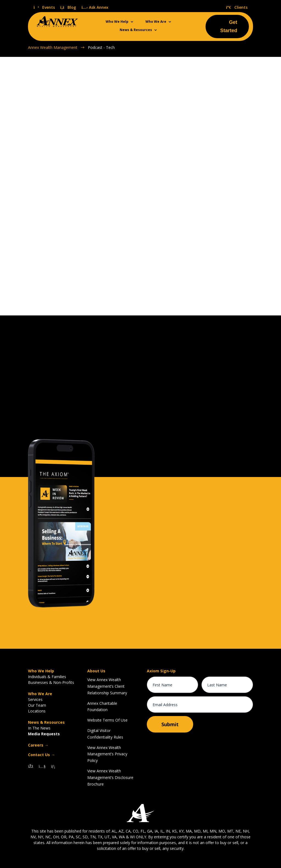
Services (35, 699)
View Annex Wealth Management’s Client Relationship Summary (107, 686)
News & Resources (136, 30)
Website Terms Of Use (107, 720)
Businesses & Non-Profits (51, 682)
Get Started (229, 27)
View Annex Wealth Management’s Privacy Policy (107, 754)
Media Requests (44, 733)
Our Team (37, 705)
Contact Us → (41, 754)
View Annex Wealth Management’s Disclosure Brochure (110, 777)
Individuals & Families (47, 676)
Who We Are (156, 22)
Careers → (38, 745)
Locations (37, 711)
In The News (39, 728)
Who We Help (117, 22)
